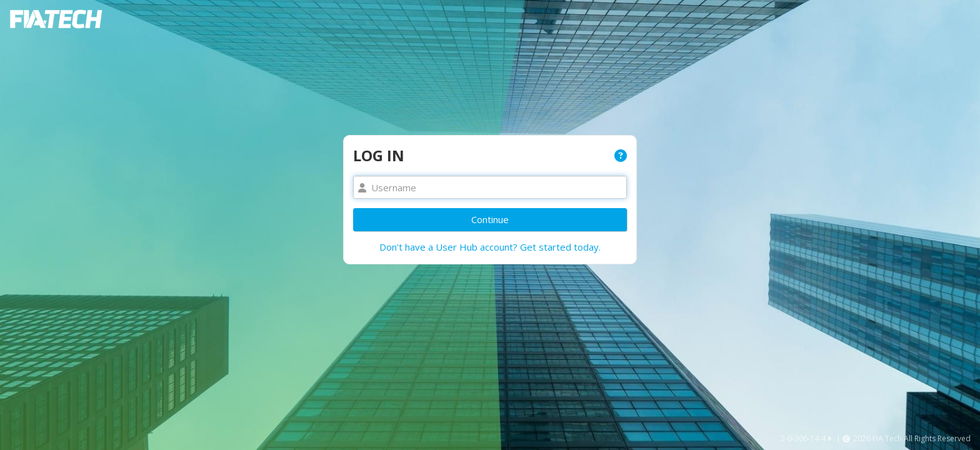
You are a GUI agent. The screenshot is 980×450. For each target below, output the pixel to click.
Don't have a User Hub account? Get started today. (490, 247)
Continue (490, 219)
